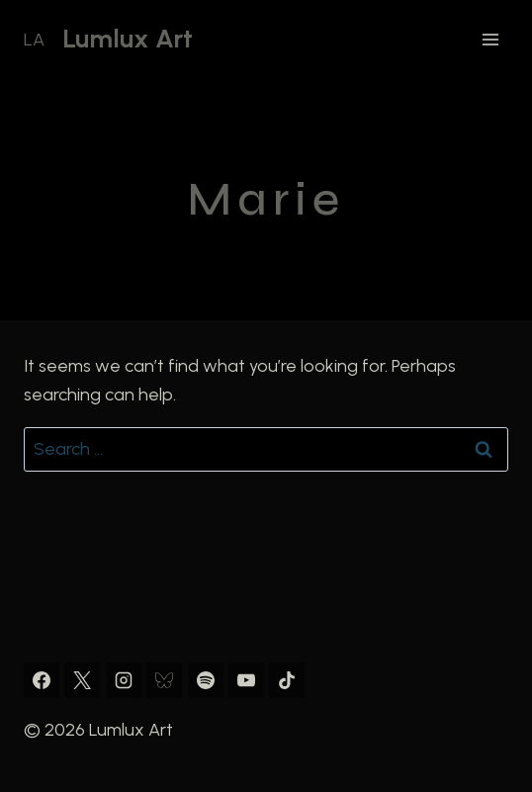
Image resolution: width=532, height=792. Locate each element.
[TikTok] (287, 680)
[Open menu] (490, 39)
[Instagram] (124, 680)
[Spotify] (206, 680)
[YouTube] (246, 680)
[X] (82, 680)
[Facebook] (42, 680)
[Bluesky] (164, 680)
